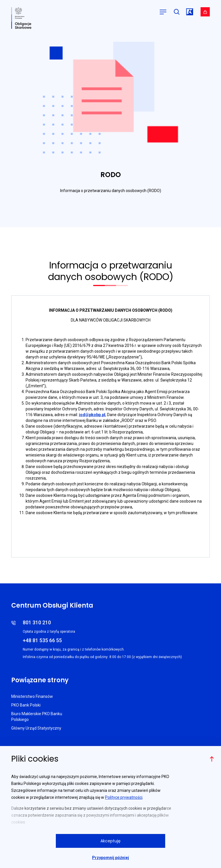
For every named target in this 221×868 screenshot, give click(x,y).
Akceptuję (110, 841)
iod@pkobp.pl (92, 415)
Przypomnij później (110, 858)
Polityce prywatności (124, 797)
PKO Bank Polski (26, 705)
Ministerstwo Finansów (32, 696)
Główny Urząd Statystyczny (36, 728)
